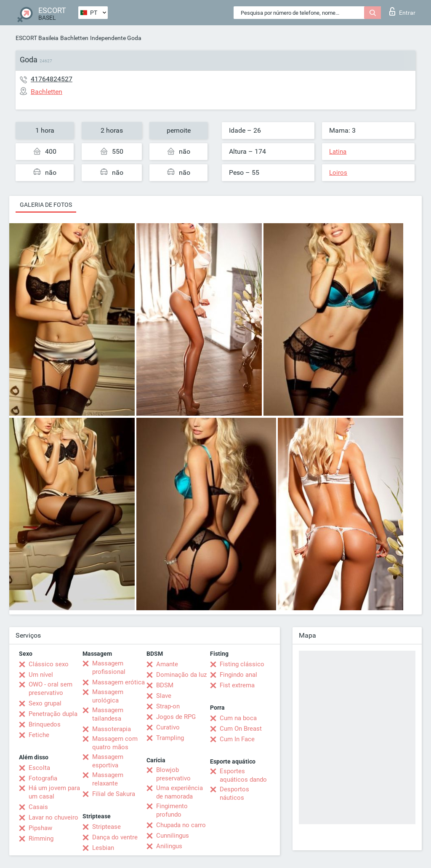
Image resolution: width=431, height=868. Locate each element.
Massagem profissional (109, 668)
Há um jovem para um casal (54, 792)
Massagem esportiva (108, 761)
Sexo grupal (45, 703)
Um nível (41, 675)
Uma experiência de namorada (180, 792)
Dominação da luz (181, 675)
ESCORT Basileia (37, 38)
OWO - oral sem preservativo (51, 689)
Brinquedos (45, 724)
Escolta (39, 768)
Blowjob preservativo (173, 774)
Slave (164, 696)
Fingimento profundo (172, 810)
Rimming (41, 839)
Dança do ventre (115, 837)
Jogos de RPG (176, 717)
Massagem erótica (118, 682)
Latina (338, 152)
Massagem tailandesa (108, 714)
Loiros (338, 173)
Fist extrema (237, 685)
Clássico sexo (49, 664)
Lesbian (103, 848)
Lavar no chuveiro (53, 817)
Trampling (170, 738)
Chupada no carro (181, 825)
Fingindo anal (238, 675)
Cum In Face (237, 739)
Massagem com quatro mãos (115, 743)
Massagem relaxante (108, 779)
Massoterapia (112, 729)
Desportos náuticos (234, 793)
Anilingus (169, 846)
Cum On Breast (241, 729)
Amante (167, 664)
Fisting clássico (242, 664)
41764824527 (52, 79)
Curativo (168, 727)
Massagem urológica (108, 696)
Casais (38, 807)
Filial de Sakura (114, 794)
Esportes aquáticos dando (243, 775)
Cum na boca (238, 718)
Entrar (402, 11)
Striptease (106, 827)
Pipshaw (40, 828)
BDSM (165, 685)
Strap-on (168, 706)
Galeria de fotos (46, 205)
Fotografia (43, 778)
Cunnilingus (173, 836)
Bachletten (74, 38)
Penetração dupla (53, 714)
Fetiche (39, 735)
